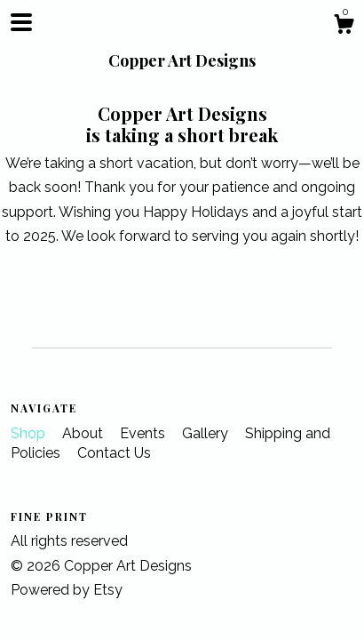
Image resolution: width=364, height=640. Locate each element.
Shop (30, 433)
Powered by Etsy (67, 590)
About (84, 433)
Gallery (207, 433)
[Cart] (344, 27)
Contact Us (114, 453)
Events (144, 433)
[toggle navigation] (21, 22)
